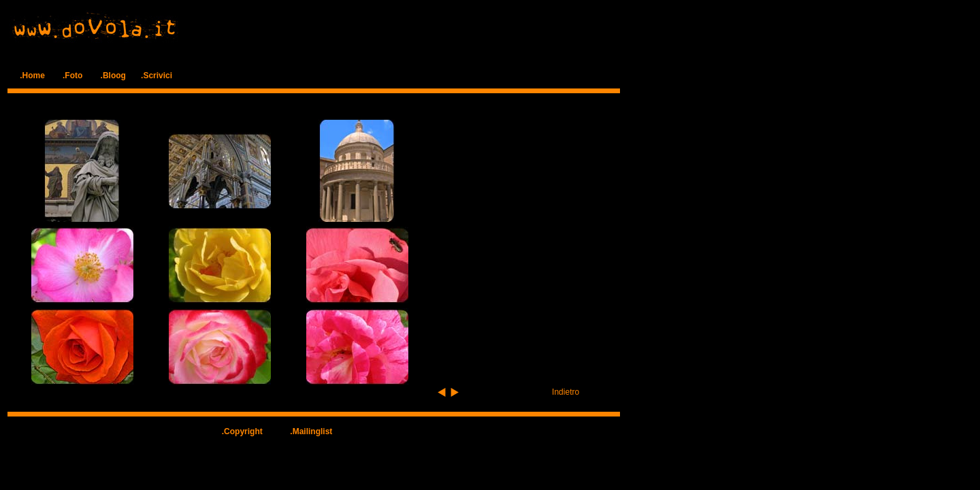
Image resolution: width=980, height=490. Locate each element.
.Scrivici (157, 76)
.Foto (72, 76)
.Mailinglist (311, 431)
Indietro (566, 392)
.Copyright (242, 431)
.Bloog (113, 76)
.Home (32, 76)
